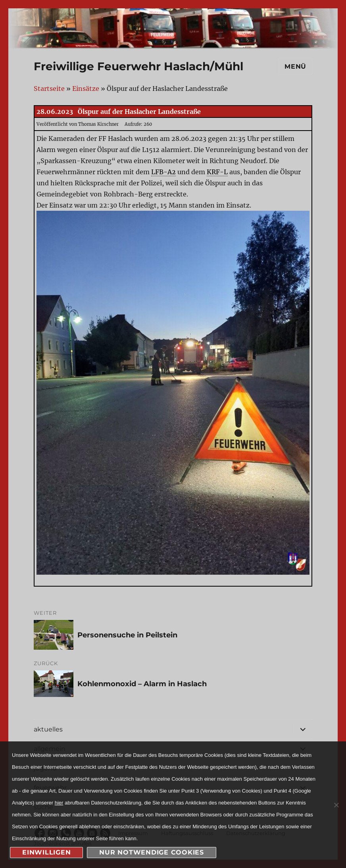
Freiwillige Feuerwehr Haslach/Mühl (138, 66)
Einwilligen (46, 852)
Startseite (49, 89)
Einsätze (86, 89)
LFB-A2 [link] (163, 172)
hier (59, 803)
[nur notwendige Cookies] (336, 805)
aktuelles (48, 729)
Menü (295, 66)
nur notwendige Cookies (152, 852)
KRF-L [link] (217, 172)
